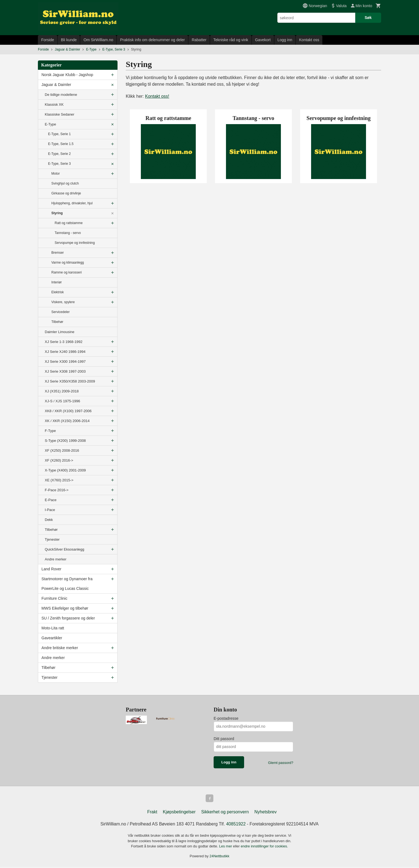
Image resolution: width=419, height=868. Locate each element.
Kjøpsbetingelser (179, 813)
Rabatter (199, 40)
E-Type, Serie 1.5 (61, 144)
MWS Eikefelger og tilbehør (65, 608)
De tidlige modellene (61, 95)
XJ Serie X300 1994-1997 (65, 362)
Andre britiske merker (60, 648)
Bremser (58, 253)
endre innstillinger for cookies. (264, 847)
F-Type (50, 431)
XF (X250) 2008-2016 (62, 450)
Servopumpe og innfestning (75, 243)
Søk (368, 18)
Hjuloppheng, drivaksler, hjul (72, 203)
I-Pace (50, 510)
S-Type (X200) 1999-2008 (65, 441)
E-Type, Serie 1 (59, 134)
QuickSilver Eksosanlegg (65, 549)
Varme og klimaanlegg (68, 263)
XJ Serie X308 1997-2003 (65, 371)
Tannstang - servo (68, 233)
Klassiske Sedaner (60, 114)
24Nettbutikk (219, 857)
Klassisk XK (54, 104)
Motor (56, 174)
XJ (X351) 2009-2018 (62, 391)
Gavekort (263, 40)
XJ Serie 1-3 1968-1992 (64, 342)
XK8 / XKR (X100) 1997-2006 (68, 411)
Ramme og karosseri (67, 272)
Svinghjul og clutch (65, 183)
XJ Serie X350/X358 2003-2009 (70, 381)
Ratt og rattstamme (69, 223)
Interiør (57, 282)
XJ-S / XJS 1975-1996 (62, 401)
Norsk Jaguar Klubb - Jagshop (67, 75)
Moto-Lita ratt (53, 628)
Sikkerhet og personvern (225, 813)
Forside (48, 40)
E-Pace (51, 500)
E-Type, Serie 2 (59, 154)
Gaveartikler (52, 638)
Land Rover (51, 569)
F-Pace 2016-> (57, 490)
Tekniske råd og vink (231, 40)
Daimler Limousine (60, 332)
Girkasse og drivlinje (66, 193)
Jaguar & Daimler (56, 85)
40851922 (236, 825)
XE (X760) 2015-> (59, 480)
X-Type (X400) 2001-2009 (65, 470)
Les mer (226, 847)
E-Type (50, 124)
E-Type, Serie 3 (59, 164)
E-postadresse (226, 718)
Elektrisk (58, 292)
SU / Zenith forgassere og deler (68, 618)
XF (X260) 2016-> (59, 460)
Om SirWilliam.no (98, 40)
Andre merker (56, 559)
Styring (57, 213)
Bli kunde (69, 40)
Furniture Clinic (54, 598)
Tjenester (52, 539)
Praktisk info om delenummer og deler (152, 40)
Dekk (49, 520)
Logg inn (285, 40)
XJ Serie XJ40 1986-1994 (65, 352)
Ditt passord (224, 739)
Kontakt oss (309, 40)
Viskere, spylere (63, 302)
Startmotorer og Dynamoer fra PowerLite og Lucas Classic (67, 584)
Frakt (152, 813)
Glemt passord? (281, 763)
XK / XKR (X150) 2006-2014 (67, 421)
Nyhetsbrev (266, 813)
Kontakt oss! (157, 96)
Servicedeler (61, 312)
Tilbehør (57, 322)
